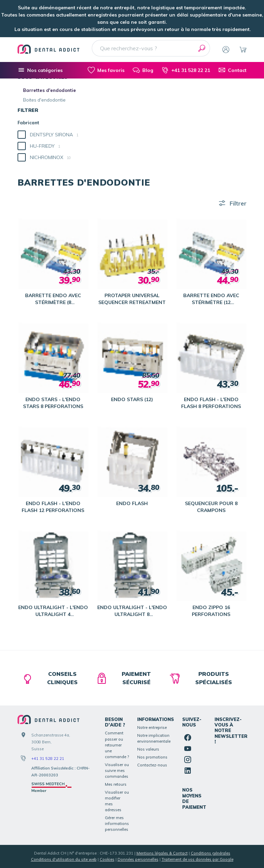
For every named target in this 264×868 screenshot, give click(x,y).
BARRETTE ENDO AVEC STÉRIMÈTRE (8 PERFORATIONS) (53, 299)
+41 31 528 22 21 (48, 759)
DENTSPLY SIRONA (54, 135)
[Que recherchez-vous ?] (151, 48)
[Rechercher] (202, 48)
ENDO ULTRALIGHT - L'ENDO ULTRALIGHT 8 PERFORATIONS (132, 611)
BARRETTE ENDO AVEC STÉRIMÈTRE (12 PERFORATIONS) (211, 299)
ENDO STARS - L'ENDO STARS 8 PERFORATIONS (53, 403)
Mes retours (116, 784)
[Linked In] (188, 771)
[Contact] (232, 70)
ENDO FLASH (132, 503)
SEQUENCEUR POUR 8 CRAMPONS (211, 507)
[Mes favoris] (106, 70)
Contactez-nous (152, 765)
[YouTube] (188, 749)
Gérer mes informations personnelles (117, 824)
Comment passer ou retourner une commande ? (117, 745)
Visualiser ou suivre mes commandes (117, 771)
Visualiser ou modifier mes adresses (117, 801)
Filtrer (238, 203)
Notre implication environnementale (154, 738)
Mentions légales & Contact (162, 853)
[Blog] (143, 70)
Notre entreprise (152, 728)
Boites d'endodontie (44, 100)
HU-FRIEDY (45, 146)
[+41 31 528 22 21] (186, 70)
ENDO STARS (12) (132, 399)
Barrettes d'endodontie (49, 90)
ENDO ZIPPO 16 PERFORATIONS (211, 611)
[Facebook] (188, 738)
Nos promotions (152, 757)
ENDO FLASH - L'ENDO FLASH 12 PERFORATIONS (53, 507)
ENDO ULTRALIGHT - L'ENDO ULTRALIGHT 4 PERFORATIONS (53, 611)
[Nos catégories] (40, 70)
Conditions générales (211, 853)
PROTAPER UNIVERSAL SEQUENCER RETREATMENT (132, 299)
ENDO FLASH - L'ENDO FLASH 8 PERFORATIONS (211, 403)
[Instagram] (188, 760)
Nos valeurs (148, 749)
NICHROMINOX (50, 157)
